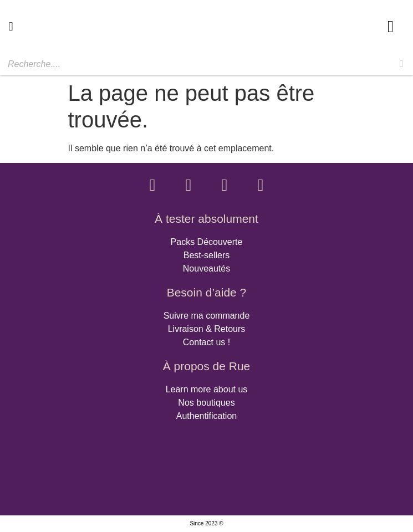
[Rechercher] (401, 64)
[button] (11, 26)
